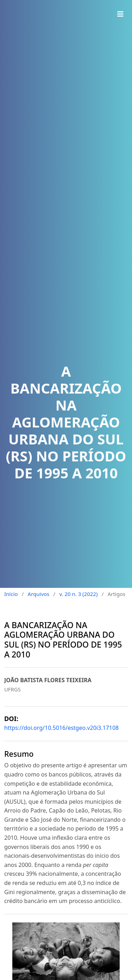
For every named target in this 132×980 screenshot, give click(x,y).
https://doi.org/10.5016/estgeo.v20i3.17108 (61, 728)
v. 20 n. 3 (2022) (78, 594)
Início (11, 594)
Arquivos (39, 594)
